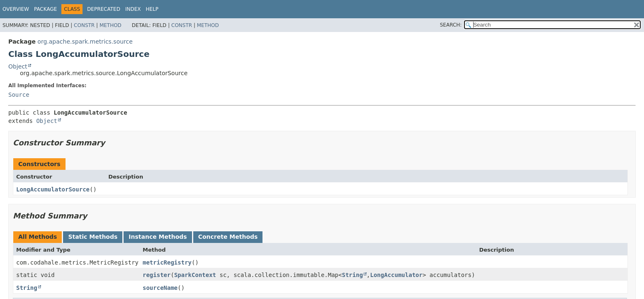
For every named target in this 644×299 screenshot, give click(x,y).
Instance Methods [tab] (158, 237)
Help (152, 9)
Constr (84, 25)
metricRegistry (167, 262)
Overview (16, 9)
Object (18, 66)
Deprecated (104, 9)
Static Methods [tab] (93, 237)
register (157, 275)
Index (133, 9)
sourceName (160, 288)
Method (111, 25)
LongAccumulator (396, 275)
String (352, 275)
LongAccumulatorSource (53, 189)
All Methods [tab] (38, 237)
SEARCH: (451, 25)
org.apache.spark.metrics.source (85, 42)
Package (45, 9)
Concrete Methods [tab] (228, 237)
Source (19, 95)
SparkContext (195, 275)
